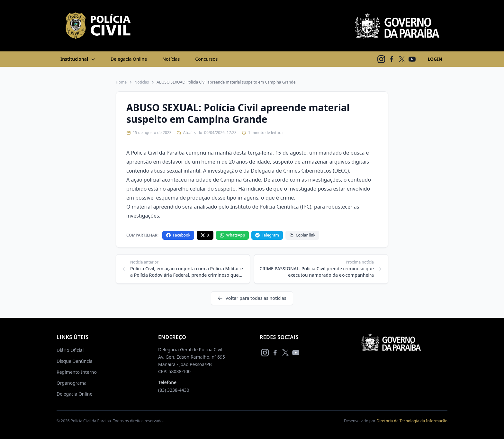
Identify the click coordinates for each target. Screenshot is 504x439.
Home (121, 82)
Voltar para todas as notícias (252, 298)
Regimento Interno (77, 372)
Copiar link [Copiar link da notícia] (302, 235)
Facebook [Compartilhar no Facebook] (178, 235)
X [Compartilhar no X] (205, 235)
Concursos (206, 59)
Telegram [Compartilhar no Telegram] (267, 235)
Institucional (78, 59)
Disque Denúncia (75, 361)
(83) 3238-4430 (174, 390)
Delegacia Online (129, 59)
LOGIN (435, 59)
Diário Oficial (70, 350)
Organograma (72, 383)
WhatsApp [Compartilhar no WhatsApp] (233, 235)
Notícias (171, 59)
